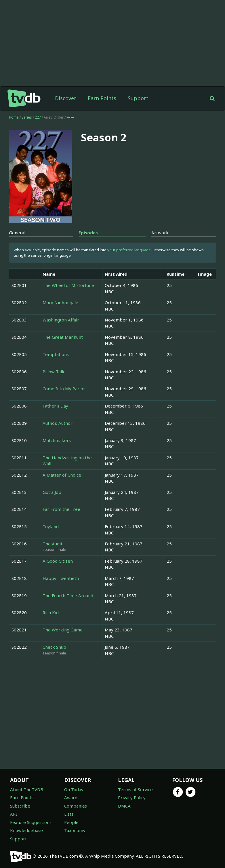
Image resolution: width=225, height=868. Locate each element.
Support (138, 98)
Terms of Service (135, 789)
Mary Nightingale (60, 302)
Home (14, 117)
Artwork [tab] (160, 233)
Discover (66, 98)
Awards (72, 797)
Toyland (51, 526)
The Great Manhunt (63, 337)
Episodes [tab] (88, 233)
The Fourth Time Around (68, 595)
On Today (74, 789)
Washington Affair (61, 320)
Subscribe (20, 806)
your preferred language (129, 250)
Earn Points (102, 98)
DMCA (124, 806)
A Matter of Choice (62, 475)
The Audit (53, 544)
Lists (69, 814)
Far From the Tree (61, 509)
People (71, 822)
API (14, 814)
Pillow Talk (54, 372)
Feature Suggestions (31, 822)
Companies (76, 806)
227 (38, 117)
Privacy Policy (132, 797)
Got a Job (52, 492)
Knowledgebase (26, 830)
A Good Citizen (58, 561)
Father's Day (55, 406)
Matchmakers (57, 440)
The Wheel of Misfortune (68, 285)
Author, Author (58, 423)
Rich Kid (51, 612)
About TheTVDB (27, 789)
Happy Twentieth (61, 578)
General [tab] (17, 233)
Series (27, 117)
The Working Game (63, 630)
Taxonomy (75, 830)
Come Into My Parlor (64, 389)
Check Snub (54, 647)
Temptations (56, 354)
